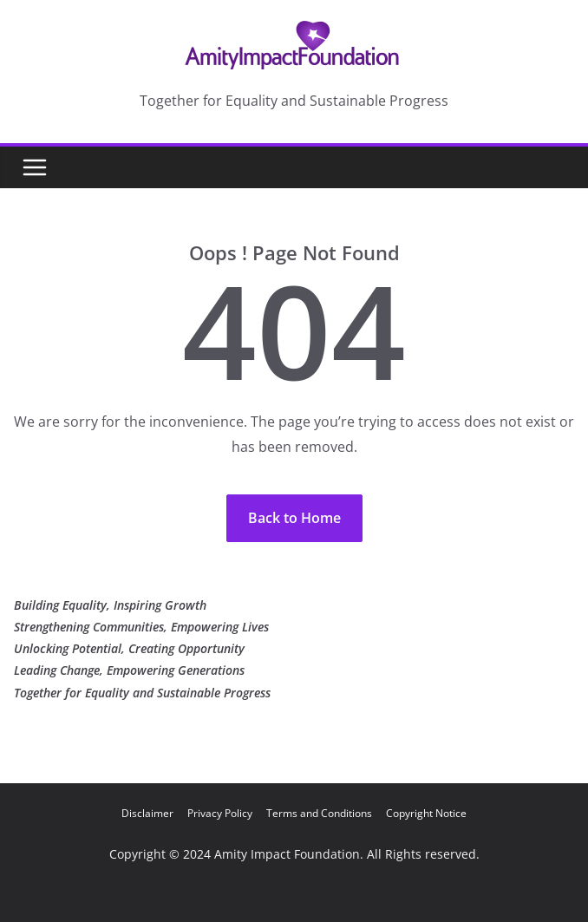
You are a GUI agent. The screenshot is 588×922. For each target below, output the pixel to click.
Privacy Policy (220, 813)
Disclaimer (147, 813)
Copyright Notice (426, 813)
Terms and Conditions (319, 813)
